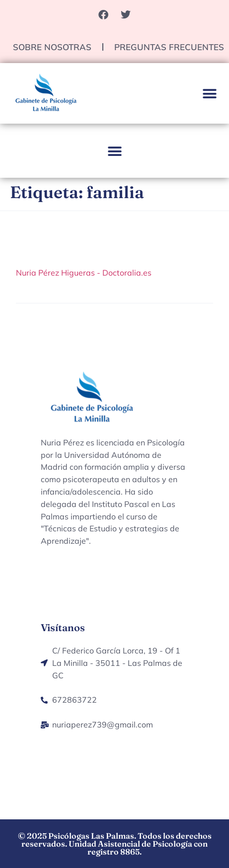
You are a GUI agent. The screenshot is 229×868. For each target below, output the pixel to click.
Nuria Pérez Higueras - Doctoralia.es (84, 273)
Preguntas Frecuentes (169, 47)
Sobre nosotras (52, 47)
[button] (210, 94)
